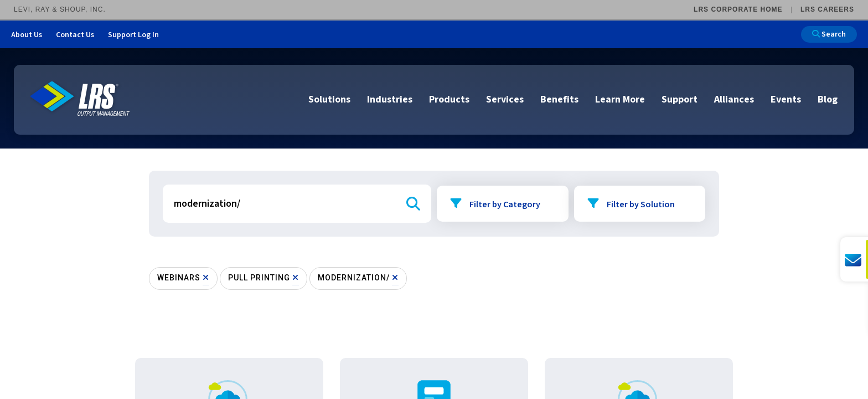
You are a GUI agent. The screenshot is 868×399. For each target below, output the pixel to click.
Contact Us (75, 35)
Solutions (329, 99)
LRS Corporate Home (738, 9)
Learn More (620, 99)
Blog (828, 99)
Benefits (559, 99)
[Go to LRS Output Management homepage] (80, 99)
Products (449, 99)
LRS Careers (827, 9)
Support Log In (133, 35)
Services (505, 99)
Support (680, 99)
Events (786, 99)
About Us (27, 35)
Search (829, 34)
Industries (390, 99)
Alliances (734, 99)
